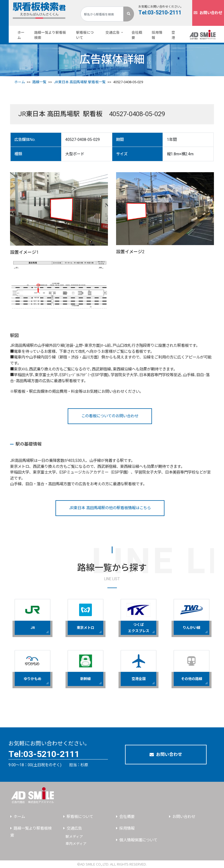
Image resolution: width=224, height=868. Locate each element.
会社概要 (137, 35)
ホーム (24, 35)
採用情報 (157, 35)
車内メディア (76, 844)
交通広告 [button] (113, 33)
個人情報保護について (138, 840)
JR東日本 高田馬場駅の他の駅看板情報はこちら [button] (110, 508)
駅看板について (85, 35)
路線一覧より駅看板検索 (50, 35)
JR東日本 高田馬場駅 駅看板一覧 (80, 82)
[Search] (102, 14)
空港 (173, 35)
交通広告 (74, 828)
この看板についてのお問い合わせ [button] (110, 416)
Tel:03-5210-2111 (160, 13)
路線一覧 (39, 82)
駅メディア (74, 837)
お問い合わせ (208, 13)
